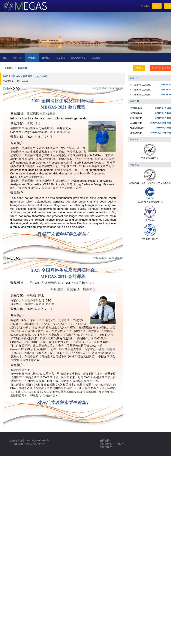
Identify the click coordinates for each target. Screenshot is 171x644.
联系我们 (96, 58)
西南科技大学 (107, 447)
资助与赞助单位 (78, 58)
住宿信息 (61, 58)
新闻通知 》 (11, 68)
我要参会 (139, 68)
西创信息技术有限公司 (112, 444)
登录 (157, 6)
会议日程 (17, 58)
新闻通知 (32, 58)
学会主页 (145, 6)
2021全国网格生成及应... (141, 85)
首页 (5, 58)
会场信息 (46, 58)
